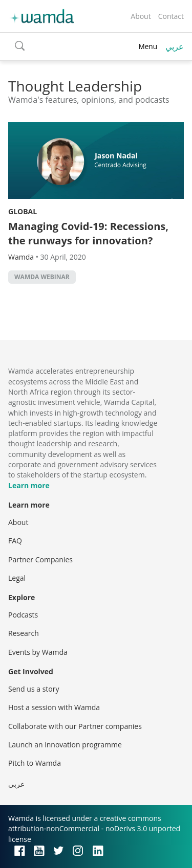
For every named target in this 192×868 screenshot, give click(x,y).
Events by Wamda (38, 652)
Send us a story (34, 689)
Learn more (29, 485)
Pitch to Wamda (35, 763)
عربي (175, 47)
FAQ (15, 541)
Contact (171, 16)
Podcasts (23, 615)
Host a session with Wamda (54, 707)
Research (24, 633)
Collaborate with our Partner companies (75, 726)
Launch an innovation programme (65, 745)
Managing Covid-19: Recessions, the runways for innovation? (88, 233)
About (141, 16)
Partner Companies (40, 559)
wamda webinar (42, 277)
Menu (148, 46)
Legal (17, 578)
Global (23, 211)
